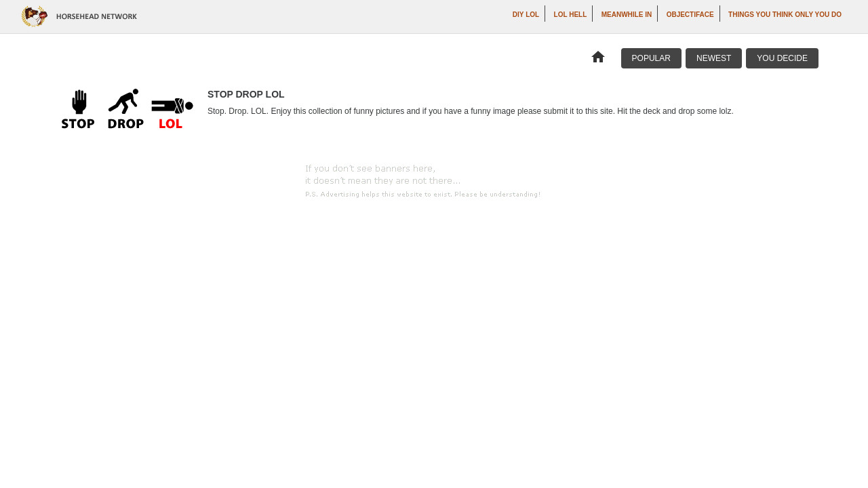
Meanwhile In (627, 15)
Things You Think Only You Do (785, 15)
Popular (651, 58)
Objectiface (690, 15)
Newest (714, 58)
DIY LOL (526, 15)
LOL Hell (571, 15)
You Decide (782, 58)
